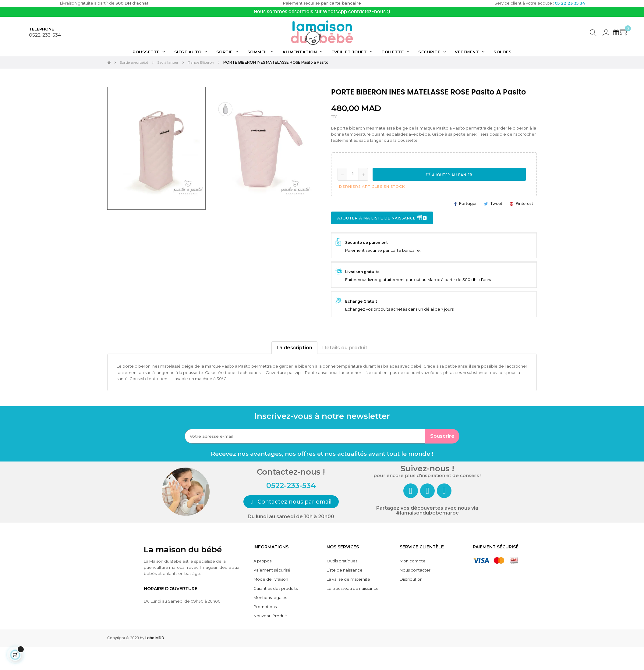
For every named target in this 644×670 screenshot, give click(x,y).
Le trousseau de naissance (353, 588)
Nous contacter (415, 570)
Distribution (411, 579)
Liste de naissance (345, 570)
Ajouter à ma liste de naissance (382, 218)
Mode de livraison (271, 579)
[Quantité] (353, 174)
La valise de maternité (348, 579)
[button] (291, 502)
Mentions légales (270, 597)
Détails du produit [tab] (345, 348)
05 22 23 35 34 (570, 3)
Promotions (265, 607)
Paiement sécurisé (272, 570)
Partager (468, 204)
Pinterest (524, 204)
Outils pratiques (342, 561)
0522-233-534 (45, 35)
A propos (262, 561)
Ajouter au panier (449, 175)
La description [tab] (294, 348)
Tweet (496, 204)
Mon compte (413, 561)
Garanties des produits (276, 588)
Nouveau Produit (270, 616)
